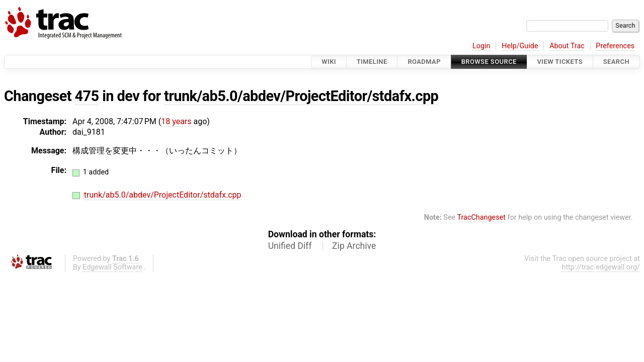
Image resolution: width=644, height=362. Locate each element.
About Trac (567, 46)
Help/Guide (520, 46)
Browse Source (489, 62)
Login (481, 46)
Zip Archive (354, 246)
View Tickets (560, 62)
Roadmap (424, 62)
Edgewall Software (112, 267)
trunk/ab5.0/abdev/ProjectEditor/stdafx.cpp (301, 96)
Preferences (615, 46)
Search (616, 62)
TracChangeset (481, 217)
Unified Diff (290, 246)
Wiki (329, 62)
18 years (176, 121)
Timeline (372, 62)
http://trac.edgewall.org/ (601, 267)
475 (87, 96)
